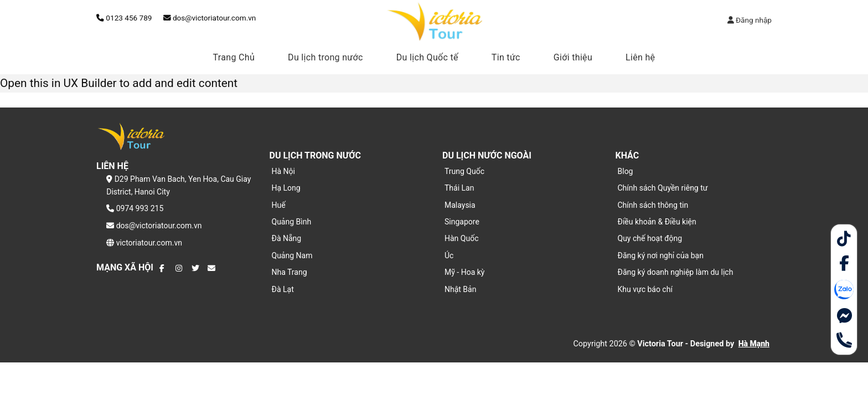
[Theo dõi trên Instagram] (179, 268)
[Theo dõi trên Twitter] (195, 268)
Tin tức (506, 57)
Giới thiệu (573, 57)
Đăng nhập (750, 20)
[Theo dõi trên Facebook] (163, 268)
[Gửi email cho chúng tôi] (211, 268)
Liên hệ (640, 57)
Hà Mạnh (754, 344)
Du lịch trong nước (325, 57)
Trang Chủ (234, 57)
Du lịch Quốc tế (427, 57)
